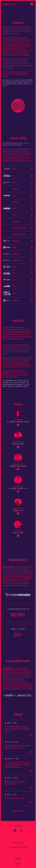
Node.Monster (7, 374)
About (18, 866)
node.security (8, 669)
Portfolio (18, 863)
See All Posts (18, 811)
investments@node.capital (18, 847)
